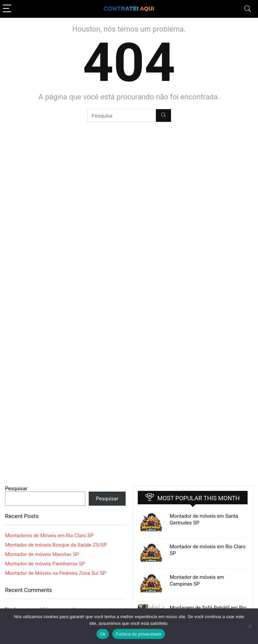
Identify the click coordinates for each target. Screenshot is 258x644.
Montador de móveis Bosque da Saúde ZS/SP (56, 545)
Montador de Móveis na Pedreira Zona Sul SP (55, 573)
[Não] (250, 626)
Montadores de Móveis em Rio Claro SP (49, 536)
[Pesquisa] (163, 116)
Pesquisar (16, 489)
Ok (103, 634)
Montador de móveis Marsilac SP (42, 554)
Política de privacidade (139, 634)
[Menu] (8, 9)
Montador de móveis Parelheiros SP (45, 564)
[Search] (248, 9)
